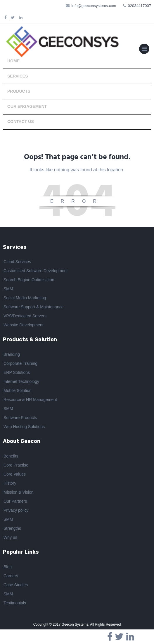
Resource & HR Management (30, 400)
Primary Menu (144, 50)
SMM (8, 289)
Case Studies (16, 585)
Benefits (11, 456)
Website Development (24, 325)
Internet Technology (21, 381)
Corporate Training (20, 363)
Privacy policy (16, 510)
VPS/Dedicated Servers (25, 316)
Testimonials (15, 603)
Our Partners (15, 501)
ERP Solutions (17, 372)
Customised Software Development (36, 271)
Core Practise (16, 465)
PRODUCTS (19, 91)
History (10, 483)
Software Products (20, 418)
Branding (12, 354)
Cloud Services (17, 262)
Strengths (12, 528)
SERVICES (18, 76)
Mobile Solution (18, 390)
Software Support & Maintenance (33, 307)
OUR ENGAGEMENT (27, 106)
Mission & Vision (18, 492)
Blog (8, 567)
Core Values (15, 474)
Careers (11, 576)
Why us (10, 537)
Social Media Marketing (25, 298)
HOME (13, 61)
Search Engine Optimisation (29, 280)
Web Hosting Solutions (24, 427)
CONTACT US (21, 122)
